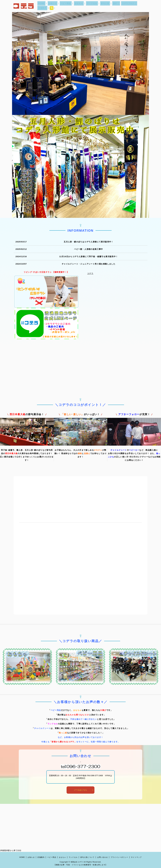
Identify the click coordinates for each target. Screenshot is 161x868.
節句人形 (103, 6)
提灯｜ (112, 6)
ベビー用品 (68, 6)
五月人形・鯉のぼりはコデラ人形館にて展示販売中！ (89, 242)
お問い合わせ (103, 857)
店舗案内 (136, 6)
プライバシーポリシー (119, 857)
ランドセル (91, 6)
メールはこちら (80, 790)
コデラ (90, 273)
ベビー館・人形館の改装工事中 (89, 249)
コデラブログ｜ (123, 6)
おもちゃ (80, 6)
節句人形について (87, 857)
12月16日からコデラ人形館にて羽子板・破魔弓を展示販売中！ (88, 256)
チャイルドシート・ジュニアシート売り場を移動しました (89, 264)
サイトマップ (136, 857)
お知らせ (57, 6)
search (144, 6)
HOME (47, 6)
